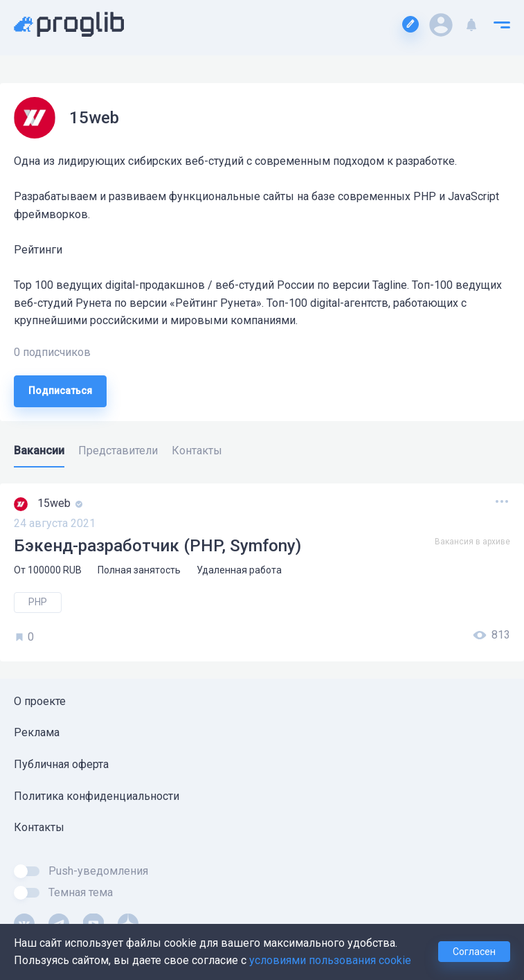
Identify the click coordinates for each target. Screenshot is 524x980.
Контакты (39, 827)
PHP (38, 602)
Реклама (37, 732)
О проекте (40, 701)
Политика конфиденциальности (97, 796)
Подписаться (60, 391)
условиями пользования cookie (330, 960)
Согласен (474, 952)
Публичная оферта (61, 764)
